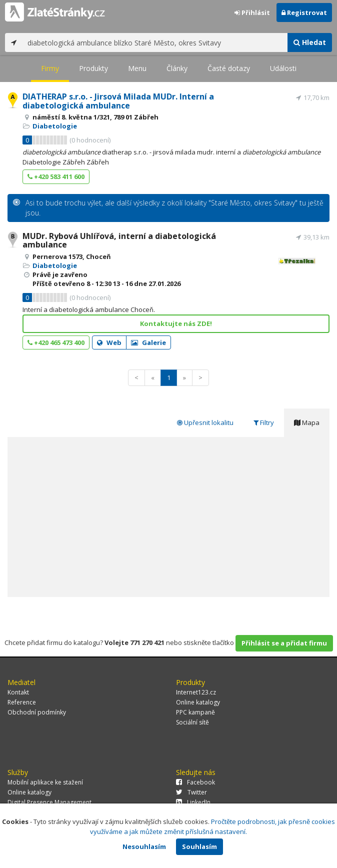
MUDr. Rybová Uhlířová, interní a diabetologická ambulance (119, 240)
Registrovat (304, 12)
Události (283, 68)
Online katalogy (198, 702)
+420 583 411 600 (56, 176)
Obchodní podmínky (37, 712)
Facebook (195, 782)
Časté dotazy (229, 68)
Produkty (93, 68)
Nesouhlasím (144, 846)
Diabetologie (55, 126)
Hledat (310, 42)
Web (109, 342)
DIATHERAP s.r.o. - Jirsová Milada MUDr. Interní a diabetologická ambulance (118, 101)
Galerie (148, 342)
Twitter (191, 792)
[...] (155, 42)
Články (177, 68)
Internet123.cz (196, 692)
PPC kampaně (195, 712)
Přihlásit (252, 12)
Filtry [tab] (264, 422)
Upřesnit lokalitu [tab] (205, 422)
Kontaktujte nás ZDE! (176, 323)
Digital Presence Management (49, 802)
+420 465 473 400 (56, 342)
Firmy (50, 68)
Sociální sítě (192, 722)
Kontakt (18, 692)
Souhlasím (199, 846)
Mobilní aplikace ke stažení (45, 782)
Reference (22, 702)
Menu (137, 68)
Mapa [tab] (307, 422)
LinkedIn (193, 802)
